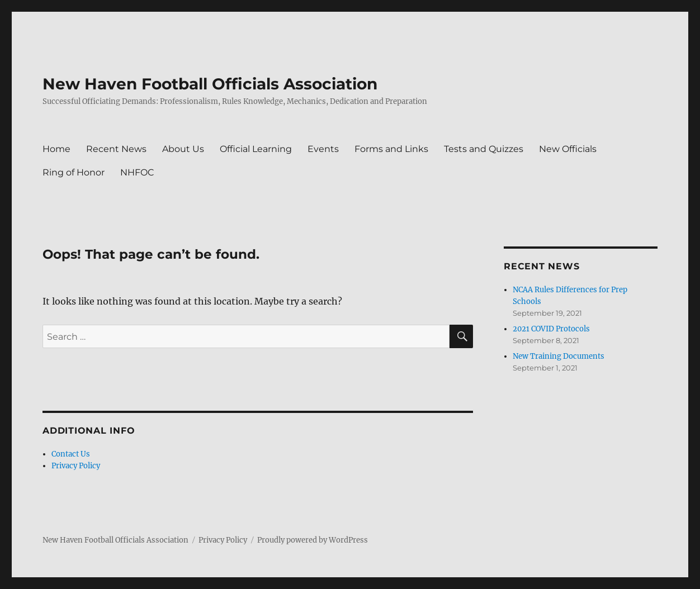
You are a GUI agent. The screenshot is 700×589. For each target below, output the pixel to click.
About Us (183, 149)
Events (323, 149)
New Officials (568, 149)
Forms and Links (391, 149)
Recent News (116, 149)
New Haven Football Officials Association (210, 84)
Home (56, 149)
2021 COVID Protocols (551, 329)
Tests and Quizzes (484, 149)
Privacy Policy (76, 466)
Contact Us (71, 454)
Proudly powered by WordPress (313, 540)
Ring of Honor (74, 172)
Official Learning (256, 149)
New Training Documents (559, 356)
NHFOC (137, 172)
